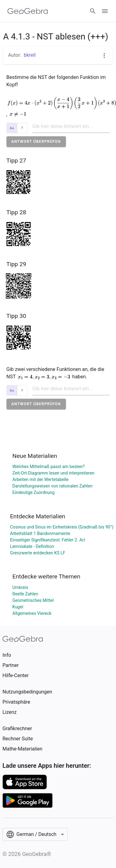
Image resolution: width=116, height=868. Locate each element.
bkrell (30, 55)
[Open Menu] (105, 11)
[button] (36, 142)
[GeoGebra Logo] (28, 11)
